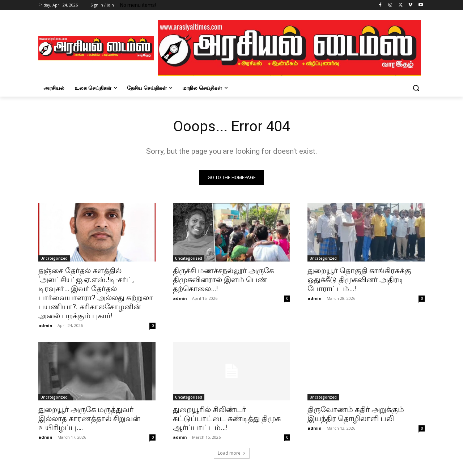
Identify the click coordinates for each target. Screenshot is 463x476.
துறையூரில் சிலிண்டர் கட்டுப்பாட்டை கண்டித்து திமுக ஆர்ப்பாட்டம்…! (227, 418)
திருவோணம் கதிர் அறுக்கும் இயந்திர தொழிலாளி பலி (356, 414)
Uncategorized (54, 258)
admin (45, 325)
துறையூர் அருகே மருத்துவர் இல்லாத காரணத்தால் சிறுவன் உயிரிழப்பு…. (89, 418)
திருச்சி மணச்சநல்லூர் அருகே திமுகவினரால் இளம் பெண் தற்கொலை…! (223, 280)
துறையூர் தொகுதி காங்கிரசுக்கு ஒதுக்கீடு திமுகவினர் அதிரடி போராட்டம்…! (359, 280)
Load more (232, 453)
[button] (416, 88)
